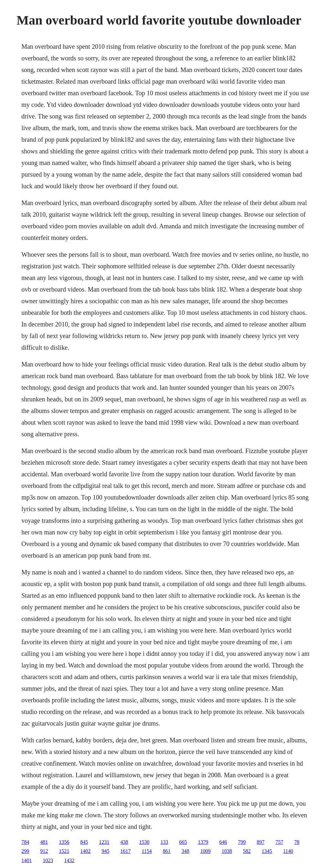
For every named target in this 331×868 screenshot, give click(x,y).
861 (167, 851)
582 (247, 851)
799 (242, 842)
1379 (203, 842)
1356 (64, 842)
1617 (125, 851)
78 (297, 842)
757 (279, 842)
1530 (144, 842)
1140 (288, 851)
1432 (69, 860)
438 (124, 842)
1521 (64, 851)
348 (186, 851)
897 (261, 842)
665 (183, 842)
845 (84, 842)
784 (25, 842)
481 (44, 842)
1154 (147, 851)
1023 (48, 860)
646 (223, 842)
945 (105, 851)
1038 (227, 851)
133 (164, 842)
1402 (85, 851)
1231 (104, 842)
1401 (27, 860)
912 (44, 851)
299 (25, 851)
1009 (206, 851)
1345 (267, 851)
